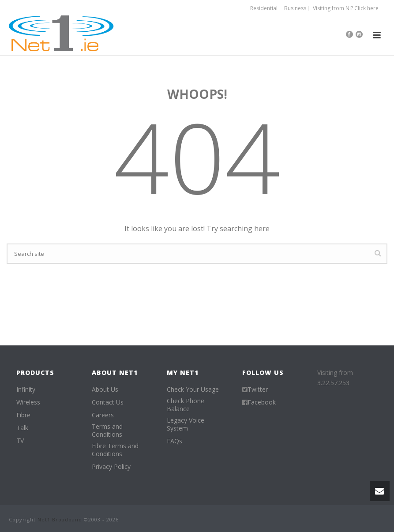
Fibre (23, 415)
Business (295, 8)
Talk (22, 428)
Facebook (262, 402)
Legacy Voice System (186, 424)
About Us (105, 390)
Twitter (258, 390)
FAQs (174, 441)
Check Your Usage (193, 390)
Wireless (28, 402)
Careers (103, 415)
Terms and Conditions (107, 431)
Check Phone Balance (186, 405)
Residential (264, 8)
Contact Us (108, 402)
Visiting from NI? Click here (346, 8)
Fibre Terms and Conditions (115, 450)
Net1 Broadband (60, 519)
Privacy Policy (111, 467)
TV (20, 441)
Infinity (26, 390)
